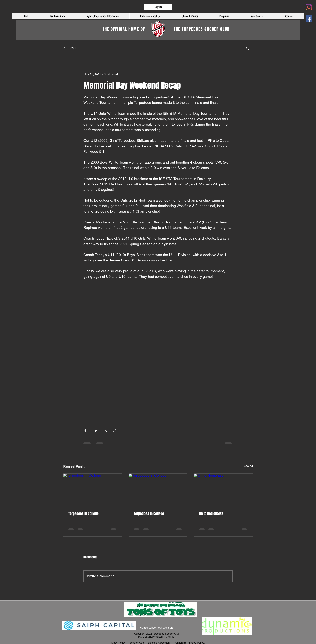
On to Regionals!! (211, 514)
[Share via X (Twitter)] (95, 431)
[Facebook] (309, 19)
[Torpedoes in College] (93, 490)
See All (248, 466)
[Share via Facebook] (85, 431)
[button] (256, 16)
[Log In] (158, 7)
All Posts (70, 48)
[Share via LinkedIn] (105, 431)
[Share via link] (115, 431)
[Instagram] (309, 7)
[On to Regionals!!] (223, 490)
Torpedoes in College (83, 514)
